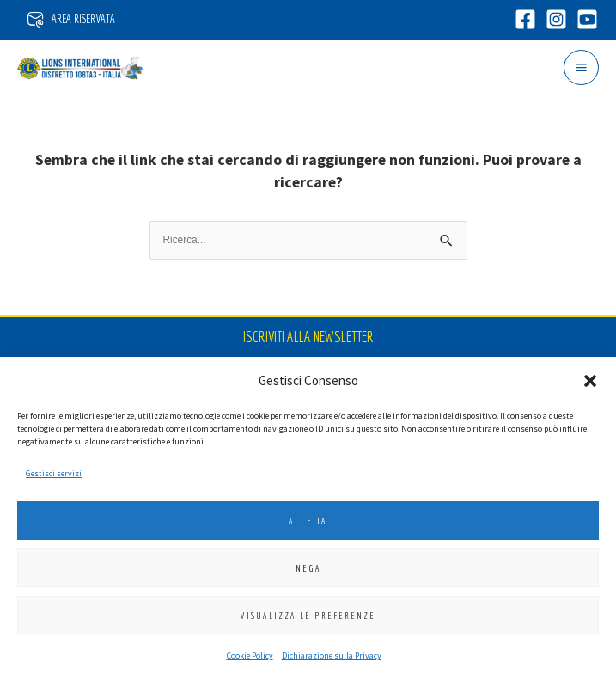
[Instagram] (555, 19)
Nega (308, 568)
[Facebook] (524, 19)
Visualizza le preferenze (308, 616)
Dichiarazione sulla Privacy (332, 655)
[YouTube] (586, 19)
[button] (590, 381)
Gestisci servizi (54, 473)
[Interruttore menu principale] (581, 67)
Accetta (308, 521)
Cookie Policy (250, 655)
